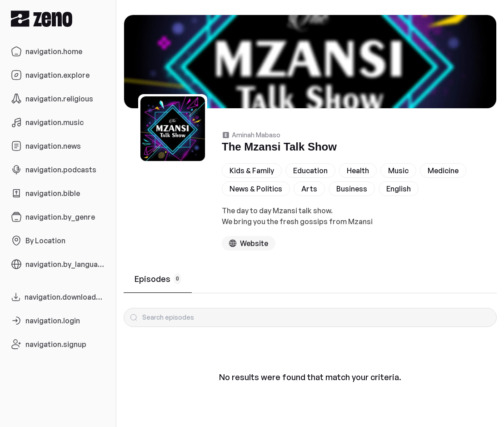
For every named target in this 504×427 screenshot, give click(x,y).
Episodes (158, 279)
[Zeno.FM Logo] (58, 18)
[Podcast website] (249, 243)
